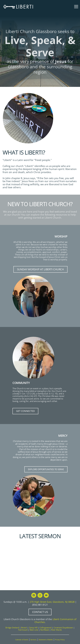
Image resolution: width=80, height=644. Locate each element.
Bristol (24, 628)
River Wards (56, 630)
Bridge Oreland (12, 628)
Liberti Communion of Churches (56, 621)
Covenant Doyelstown (63, 628)
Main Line (34, 630)
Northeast (45, 630)
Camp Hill (33, 628)
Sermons (33, 640)
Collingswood (45, 628)
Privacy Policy (60, 640)
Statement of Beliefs (46, 640)
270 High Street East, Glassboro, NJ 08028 (52, 602)
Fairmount (23, 630)
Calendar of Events (22, 640)
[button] (76, 7)
